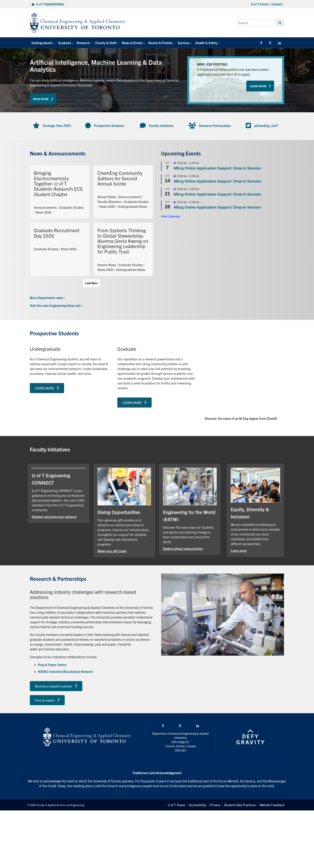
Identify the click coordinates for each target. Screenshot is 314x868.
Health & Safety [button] (206, 43)
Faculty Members (110, 202)
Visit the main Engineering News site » (56, 305)
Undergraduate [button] (42, 43)
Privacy (215, 805)
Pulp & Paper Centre (52, 665)
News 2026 (43, 212)
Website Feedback (272, 805)
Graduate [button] (65, 43)
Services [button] (184, 43)
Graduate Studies (71, 207)
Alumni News (107, 197)
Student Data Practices (240, 805)
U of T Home (260, 4)
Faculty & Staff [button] (106, 43)
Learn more (239, 551)
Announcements (45, 207)
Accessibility (198, 805)
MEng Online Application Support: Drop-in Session (217, 168)
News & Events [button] (132, 43)
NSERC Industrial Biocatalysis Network (65, 671)
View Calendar (171, 216)
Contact (277, 4)
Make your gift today (112, 551)
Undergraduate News (132, 206)
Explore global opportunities (183, 549)
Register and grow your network (54, 517)
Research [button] (83, 43)
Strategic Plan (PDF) (57, 126)
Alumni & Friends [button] (160, 43)
